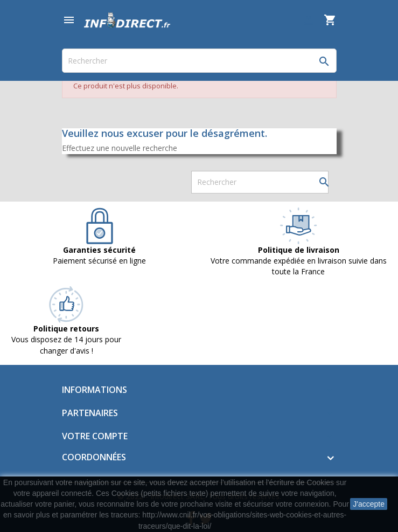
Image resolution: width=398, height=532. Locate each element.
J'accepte (369, 504)
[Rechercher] (199, 61)
